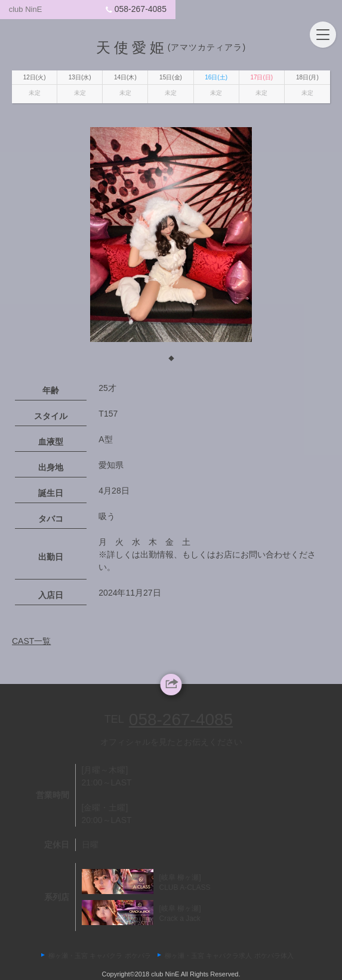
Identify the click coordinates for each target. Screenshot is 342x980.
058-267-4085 (293, 9)
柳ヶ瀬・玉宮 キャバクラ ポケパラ (99, 956)
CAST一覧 (31, 646)
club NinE (34, 9)
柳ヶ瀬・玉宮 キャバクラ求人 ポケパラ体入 (229, 956)
